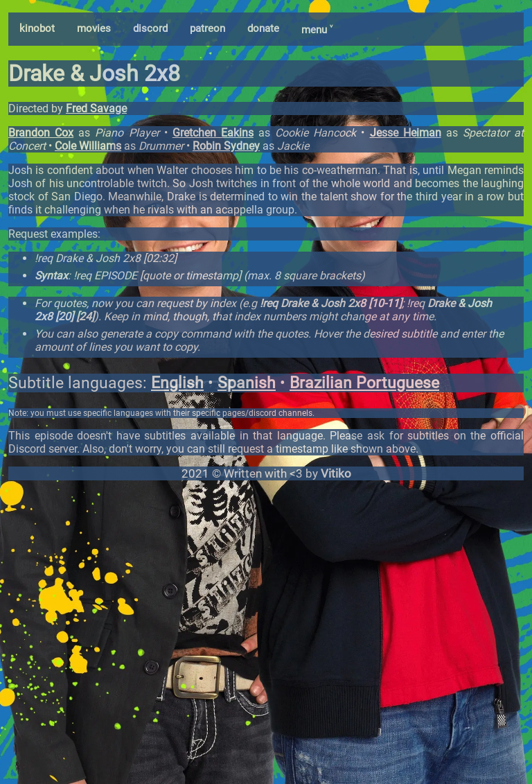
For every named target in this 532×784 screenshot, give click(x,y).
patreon (207, 28)
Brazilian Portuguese (364, 383)
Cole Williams (88, 146)
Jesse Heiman (406, 133)
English (177, 383)
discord (150, 28)
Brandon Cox (41, 133)
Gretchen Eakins (213, 133)
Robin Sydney (226, 146)
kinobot (37, 28)
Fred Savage (96, 108)
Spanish (247, 383)
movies (94, 28)
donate (263, 28)
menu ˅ (317, 30)
